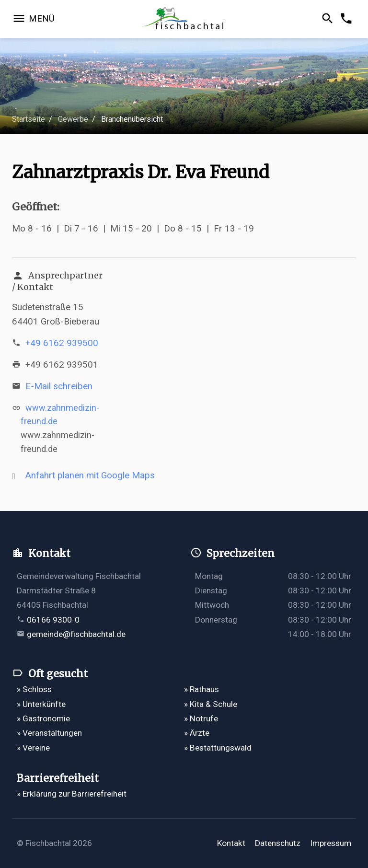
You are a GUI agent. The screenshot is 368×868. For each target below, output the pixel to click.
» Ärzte (197, 733)
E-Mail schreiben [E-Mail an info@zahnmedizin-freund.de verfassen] (59, 386)
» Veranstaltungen (49, 733)
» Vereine (33, 748)
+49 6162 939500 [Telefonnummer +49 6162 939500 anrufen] (62, 343)
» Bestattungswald (218, 748)
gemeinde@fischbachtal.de (76, 634)
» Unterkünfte (41, 704)
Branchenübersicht (132, 119)
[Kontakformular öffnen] (348, 19)
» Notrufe (201, 718)
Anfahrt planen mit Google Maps (90, 475)
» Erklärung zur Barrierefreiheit (72, 794)
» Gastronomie (43, 718)
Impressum (331, 843)
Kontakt (231, 843)
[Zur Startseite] (184, 19)
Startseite (29, 119)
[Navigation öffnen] (33, 19)
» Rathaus (201, 689)
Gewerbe (73, 119)
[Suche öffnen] (329, 19)
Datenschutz (278, 843)
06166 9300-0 (53, 620)
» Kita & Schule (211, 704)
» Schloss (34, 689)
